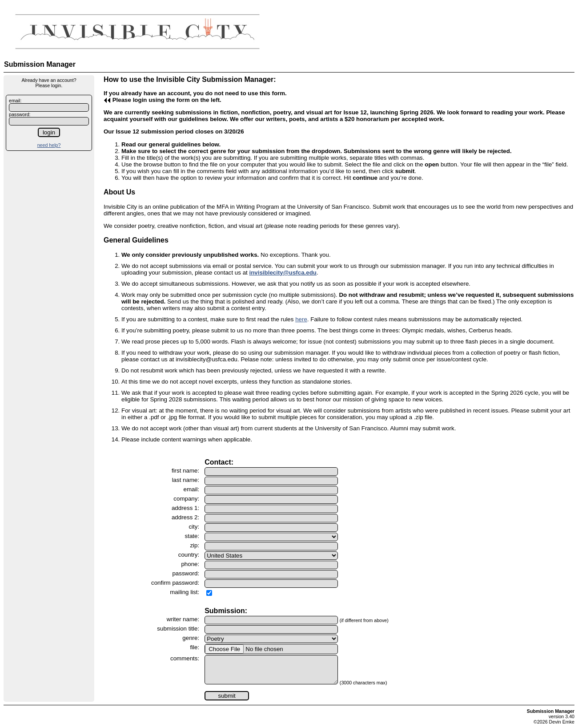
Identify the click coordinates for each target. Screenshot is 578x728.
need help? (49, 145)
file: (195, 647)
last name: (186, 480)
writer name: (183, 619)
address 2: (185, 517)
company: (186, 499)
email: (15, 101)
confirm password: (175, 583)
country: (189, 555)
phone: (190, 564)
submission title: (178, 629)
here (301, 319)
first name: (185, 471)
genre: (191, 638)
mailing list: (185, 592)
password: (20, 114)
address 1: (185, 508)
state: (192, 536)
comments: (185, 658)
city (193, 527)
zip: (195, 545)
